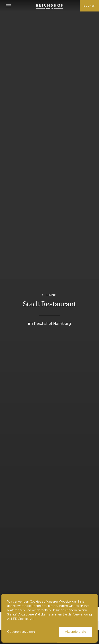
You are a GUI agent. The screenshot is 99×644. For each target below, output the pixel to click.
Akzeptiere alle (76, 632)
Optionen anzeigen (21, 632)
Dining (48, 295)
